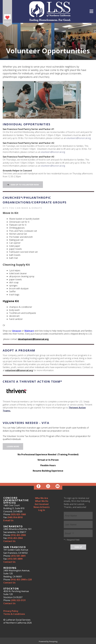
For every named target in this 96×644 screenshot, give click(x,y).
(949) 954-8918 (15, 517)
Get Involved (42, 504)
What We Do (42, 501)
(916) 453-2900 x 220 (21, 580)
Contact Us (9, 541)
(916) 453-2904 (15, 538)
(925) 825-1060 (18, 514)
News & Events (42, 507)
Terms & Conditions (14, 614)
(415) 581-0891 (18, 556)
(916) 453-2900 (18, 535)
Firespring (53, 641)
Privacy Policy (11, 611)
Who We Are (42, 498)
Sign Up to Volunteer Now (23, 185)
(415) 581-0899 (15, 559)
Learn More (13, 446)
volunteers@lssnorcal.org (78, 138)
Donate (7, 22)
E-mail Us (8, 520)
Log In (42, 510)
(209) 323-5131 (18, 600)
